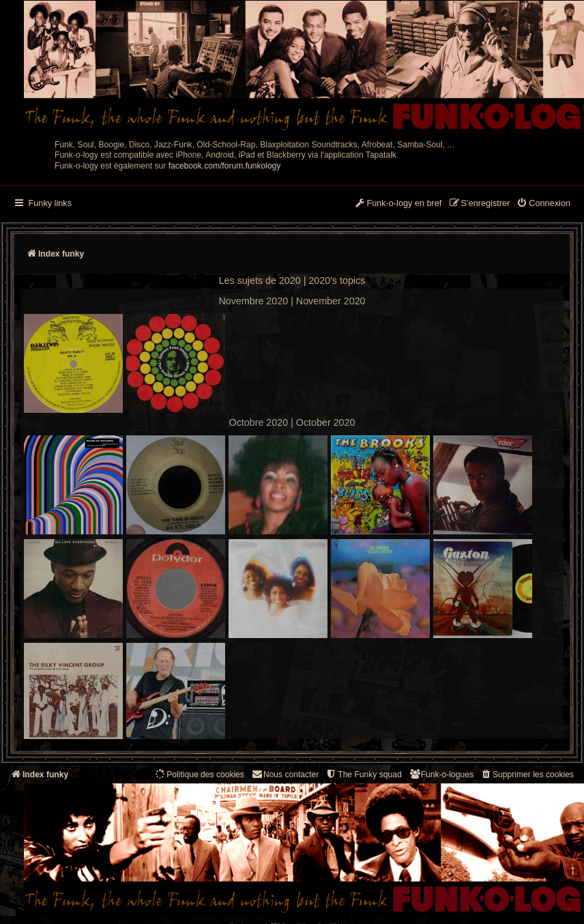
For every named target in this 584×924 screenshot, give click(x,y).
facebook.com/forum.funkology (225, 166)
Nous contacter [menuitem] (285, 774)
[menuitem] (543, 204)
